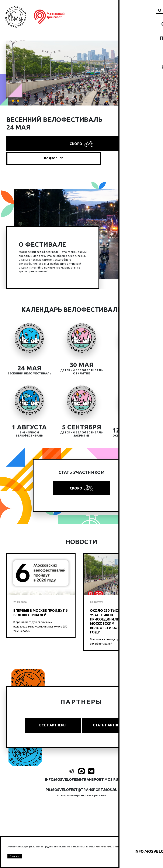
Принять (15, 856)
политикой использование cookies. (113, 846)
